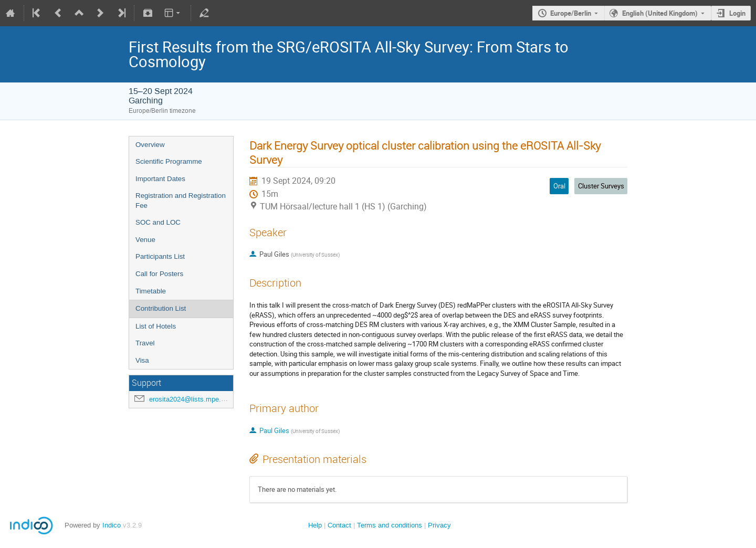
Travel (145, 343)
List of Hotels (156, 326)
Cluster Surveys (601, 186)
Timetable (151, 291)
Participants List (160, 256)
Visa (142, 360)
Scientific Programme (169, 161)
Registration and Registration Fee (181, 201)
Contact (339, 525)
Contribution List (161, 308)
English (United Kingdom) (660, 13)
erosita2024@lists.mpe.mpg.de (196, 399)
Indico (112, 525)
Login (737, 13)
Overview (150, 145)
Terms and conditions (390, 525)
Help (315, 525)
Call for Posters (159, 274)
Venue (145, 240)
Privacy (439, 525)
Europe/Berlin (571, 13)
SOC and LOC (158, 222)
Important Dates (160, 179)
